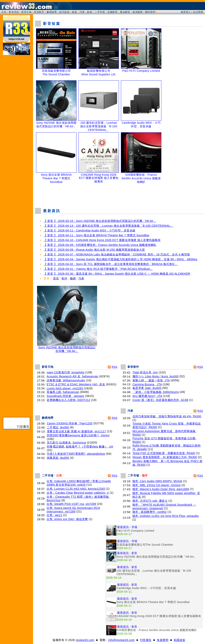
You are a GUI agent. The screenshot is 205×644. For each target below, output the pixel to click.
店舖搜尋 (112, 12)
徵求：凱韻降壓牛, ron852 (149, 512)
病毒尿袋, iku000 (58, 458)
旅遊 (74, 12)
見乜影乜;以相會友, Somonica (66, 443)
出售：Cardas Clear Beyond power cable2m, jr (78, 493)
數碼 (73, 278)
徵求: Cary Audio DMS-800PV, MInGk (157, 481)
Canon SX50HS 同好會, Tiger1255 (70, 423)
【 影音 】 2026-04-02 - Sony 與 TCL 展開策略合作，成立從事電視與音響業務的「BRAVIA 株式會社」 (111, 264)
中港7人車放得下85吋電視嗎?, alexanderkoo (76, 454)
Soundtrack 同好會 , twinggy (65, 396)
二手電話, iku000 (58, 427)
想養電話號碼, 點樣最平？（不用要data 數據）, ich (80, 447)
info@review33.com (122, 640)
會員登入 (186, 12)
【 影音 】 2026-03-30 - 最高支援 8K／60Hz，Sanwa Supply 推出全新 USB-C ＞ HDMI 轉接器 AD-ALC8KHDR (117, 274)
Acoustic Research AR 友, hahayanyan (72, 376)
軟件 (65, 278)
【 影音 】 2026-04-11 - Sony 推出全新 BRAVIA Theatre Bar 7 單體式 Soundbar (96, 235)
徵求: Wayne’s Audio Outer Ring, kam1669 (161, 489)
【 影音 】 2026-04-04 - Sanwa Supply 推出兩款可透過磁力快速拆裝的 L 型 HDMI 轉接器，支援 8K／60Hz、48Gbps (120, 259)
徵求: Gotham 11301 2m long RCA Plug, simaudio (166, 516)
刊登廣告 (146, 640)
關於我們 (150, 12)
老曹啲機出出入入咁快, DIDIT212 (68, 400)
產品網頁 (125, 12)
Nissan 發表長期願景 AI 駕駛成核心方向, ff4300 (165, 457)
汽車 (82, 12)
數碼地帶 (52, 12)
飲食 (90, 12)
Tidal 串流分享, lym (145, 372)
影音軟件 (39, 12)
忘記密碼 (198, 12)
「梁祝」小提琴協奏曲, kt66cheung (156, 392)
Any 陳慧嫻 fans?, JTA (147, 396)
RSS (115, 367)
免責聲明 (163, 640)
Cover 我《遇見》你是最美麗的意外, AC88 (160, 400)
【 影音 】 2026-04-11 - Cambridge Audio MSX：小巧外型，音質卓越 (89, 230)
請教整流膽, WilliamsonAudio (66, 380)
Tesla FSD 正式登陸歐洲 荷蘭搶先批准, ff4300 (164, 453)
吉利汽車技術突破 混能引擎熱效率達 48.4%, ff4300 (167, 416)
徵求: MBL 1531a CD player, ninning (156, 485)
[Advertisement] (119, 195)
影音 (56, 278)
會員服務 (138, 12)
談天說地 (64, 12)
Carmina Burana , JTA (147, 384)
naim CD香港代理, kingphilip (65, 372)
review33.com (85, 640)
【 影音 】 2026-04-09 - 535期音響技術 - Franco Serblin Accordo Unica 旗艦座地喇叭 (100, 245)
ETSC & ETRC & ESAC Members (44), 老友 (76, 384)
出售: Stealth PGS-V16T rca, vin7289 (71, 504)
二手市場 (100, 12)
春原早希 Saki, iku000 (147, 388)
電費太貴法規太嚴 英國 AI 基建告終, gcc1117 (76, 431)
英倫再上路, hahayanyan (63, 392)
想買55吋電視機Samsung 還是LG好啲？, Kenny (78, 435)
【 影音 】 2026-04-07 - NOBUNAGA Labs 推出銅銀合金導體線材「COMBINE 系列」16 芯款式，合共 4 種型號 (117, 254)
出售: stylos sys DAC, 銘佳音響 (67, 519)
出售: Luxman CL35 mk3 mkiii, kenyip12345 (76, 489)
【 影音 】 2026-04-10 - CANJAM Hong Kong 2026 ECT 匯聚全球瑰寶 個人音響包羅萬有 (102, 240)
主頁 (4, 12)
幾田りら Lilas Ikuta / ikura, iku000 (156, 376)
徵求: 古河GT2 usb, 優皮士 (150, 501)
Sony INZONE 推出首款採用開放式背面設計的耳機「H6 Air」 (67, 348)
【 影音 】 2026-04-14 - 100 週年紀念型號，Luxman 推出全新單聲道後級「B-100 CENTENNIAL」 (108, 226)
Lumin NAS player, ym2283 (65, 388)
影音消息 (14, 12)
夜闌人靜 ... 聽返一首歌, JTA (151, 380)
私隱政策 (180, 640)
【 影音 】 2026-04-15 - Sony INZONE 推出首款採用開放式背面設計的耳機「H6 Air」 (100, 221)
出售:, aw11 (54, 515)
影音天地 (26, 12)
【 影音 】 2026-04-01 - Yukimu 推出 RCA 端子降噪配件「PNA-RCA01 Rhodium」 (98, 269)
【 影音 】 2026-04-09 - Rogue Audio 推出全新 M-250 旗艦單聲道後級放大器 (94, 250)
